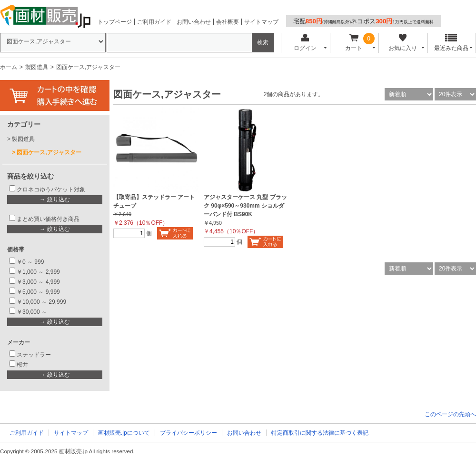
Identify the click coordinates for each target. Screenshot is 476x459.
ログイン (305, 43)
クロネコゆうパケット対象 (51, 190)
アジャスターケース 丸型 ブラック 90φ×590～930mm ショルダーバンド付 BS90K (245, 206)
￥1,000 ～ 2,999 (38, 272)
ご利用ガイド (154, 22)
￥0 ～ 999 (30, 262)
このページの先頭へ (450, 414)
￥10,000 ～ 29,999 (41, 302)
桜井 (22, 365)
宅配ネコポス (363, 21)
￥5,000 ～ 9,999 (38, 292)
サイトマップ (261, 22)
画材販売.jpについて (124, 433)
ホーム (9, 67)
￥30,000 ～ (33, 312)
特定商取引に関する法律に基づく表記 (320, 433)
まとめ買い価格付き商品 (48, 219)
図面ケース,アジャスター (49, 152)
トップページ (115, 22)
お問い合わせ (194, 22)
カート (354, 43)
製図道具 (37, 67)
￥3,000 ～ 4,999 (38, 282)
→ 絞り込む (55, 200)
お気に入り (402, 43)
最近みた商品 (451, 43)
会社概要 (228, 22)
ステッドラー (34, 355)
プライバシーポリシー (188, 433)
